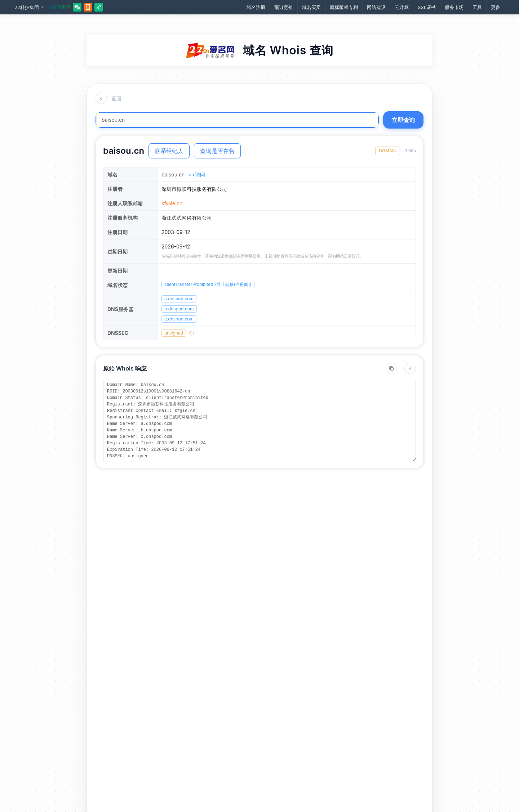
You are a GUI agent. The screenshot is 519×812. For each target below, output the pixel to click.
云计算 (402, 7)
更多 (496, 7)
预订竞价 (284, 7)
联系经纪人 (169, 151)
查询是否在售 (217, 151)
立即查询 (403, 120)
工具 (477, 7)
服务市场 (454, 7)
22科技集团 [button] (30, 7)
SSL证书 (427, 7)
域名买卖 (311, 7)
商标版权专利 (344, 7)
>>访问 (197, 174)
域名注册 (256, 7)
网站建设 (376, 7)
